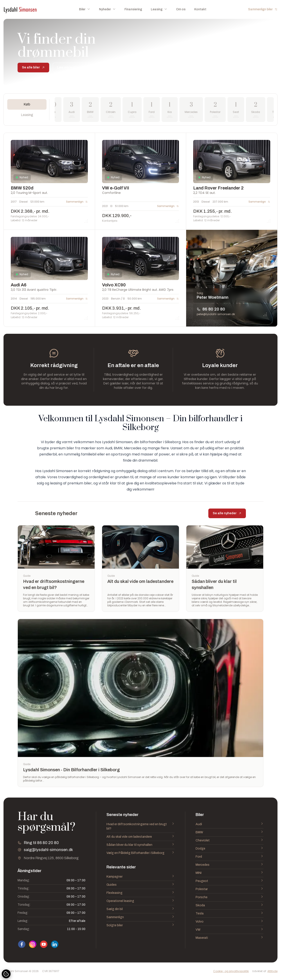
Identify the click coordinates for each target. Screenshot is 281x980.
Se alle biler (33, 67)
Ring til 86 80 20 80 (41, 843)
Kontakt (200, 9)
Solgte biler (140, 925)
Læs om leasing (71, 67)
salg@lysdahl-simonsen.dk (48, 850)
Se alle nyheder (227, 513)
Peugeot (230, 881)
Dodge (230, 849)
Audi (230, 824)
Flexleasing (140, 893)
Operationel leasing (140, 901)
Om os (181, 9)
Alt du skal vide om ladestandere (140, 837)
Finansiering (133, 9)
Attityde (272, 971)
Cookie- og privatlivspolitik (231, 971)
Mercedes (230, 865)
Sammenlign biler (263, 9)
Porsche (230, 897)
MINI (230, 873)
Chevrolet (230, 841)
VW (230, 930)
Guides (140, 885)
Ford (230, 857)
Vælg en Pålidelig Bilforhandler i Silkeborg (140, 853)
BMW (230, 832)
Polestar (230, 889)
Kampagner (140, 877)
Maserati (230, 938)
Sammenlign (140, 917)
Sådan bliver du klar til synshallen (140, 845)
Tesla (230, 914)
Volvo (230, 922)
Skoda (230, 905)
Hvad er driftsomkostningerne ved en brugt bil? (140, 826)
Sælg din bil (140, 909)
